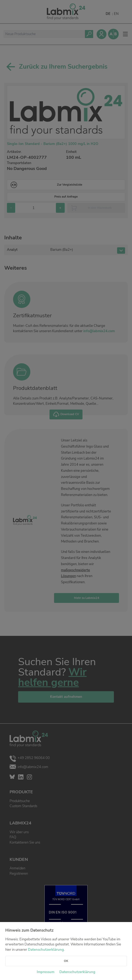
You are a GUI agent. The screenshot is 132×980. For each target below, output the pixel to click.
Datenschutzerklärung (46, 950)
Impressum (46, 972)
